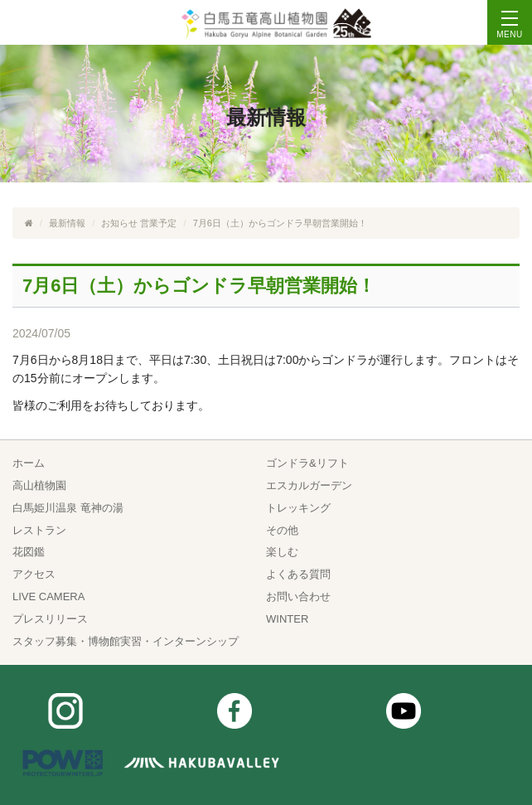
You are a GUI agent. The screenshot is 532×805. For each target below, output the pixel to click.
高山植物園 (39, 485)
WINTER (287, 619)
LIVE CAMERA (48, 596)
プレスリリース (50, 619)
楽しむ (282, 552)
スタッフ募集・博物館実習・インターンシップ (126, 641)
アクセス (34, 574)
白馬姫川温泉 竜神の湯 (68, 508)
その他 (282, 530)
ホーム (29, 463)
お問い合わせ (298, 596)
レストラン (39, 530)
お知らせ (119, 223)
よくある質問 (298, 574)
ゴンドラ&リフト (307, 463)
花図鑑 (29, 552)
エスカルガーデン (309, 485)
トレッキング (298, 508)
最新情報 (67, 223)
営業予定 (158, 223)
